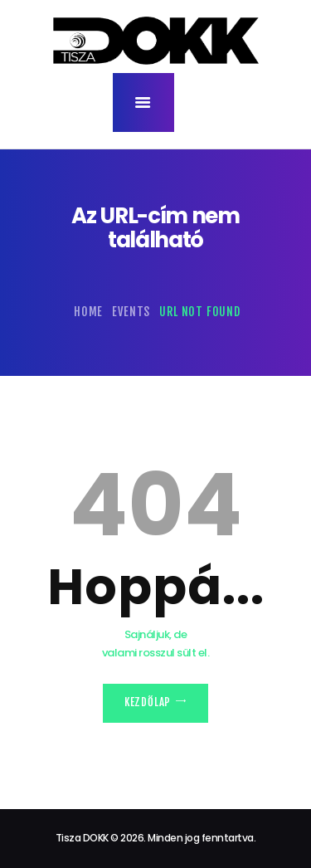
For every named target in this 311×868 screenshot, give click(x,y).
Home (88, 312)
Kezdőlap (148, 702)
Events (131, 312)
